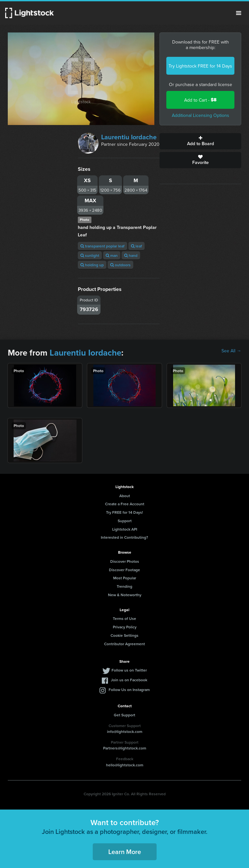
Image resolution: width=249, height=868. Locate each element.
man (112, 255)
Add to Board (200, 141)
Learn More (125, 852)
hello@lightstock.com (125, 765)
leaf (136, 246)
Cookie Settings (124, 635)
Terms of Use (124, 618)
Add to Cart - (200, 100)
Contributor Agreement (124, 644)
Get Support (124, 715)
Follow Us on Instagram (129, 690)
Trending (124, 586)
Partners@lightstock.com (125, 748)
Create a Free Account (125, 504)
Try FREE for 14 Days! (124, 512)
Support (125, 521)
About (125, 496)
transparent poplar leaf (102, 246)
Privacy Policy (125, 627)
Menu (239, 13)
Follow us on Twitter (129, 670)
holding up (92, 265)
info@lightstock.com (125, 731)
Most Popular (125, 578)
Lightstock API (125, 529)
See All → (231, 351)
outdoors (120, 265)
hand (131, 255)
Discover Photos (125, 561)
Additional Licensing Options (201, 115)
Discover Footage (124, 570)
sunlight (90, 255)
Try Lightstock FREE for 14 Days (200, 66)
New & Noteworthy (125, 595)
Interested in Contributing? (124, 537)
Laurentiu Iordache (129, 137)
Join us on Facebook (129, 680)
